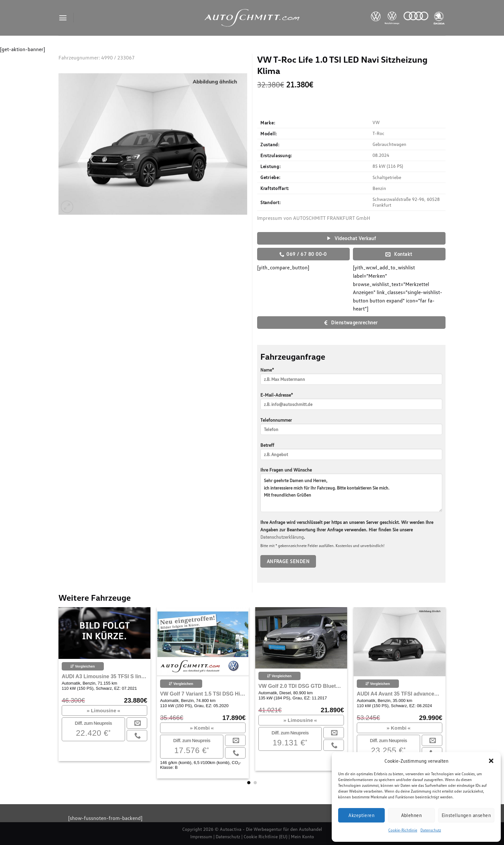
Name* (351, 378)
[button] (491, 761)
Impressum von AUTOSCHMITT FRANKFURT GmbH (314, 218)
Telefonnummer (351, 428)
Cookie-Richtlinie (403, 830)
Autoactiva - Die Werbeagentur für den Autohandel (271, 829)
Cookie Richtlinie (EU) (265, 836)
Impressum (201, 836)
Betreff (351, 453)
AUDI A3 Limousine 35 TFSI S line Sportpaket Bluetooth (104, 676)
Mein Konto (302, 836)
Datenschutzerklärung (282, 537)
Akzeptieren (361, 815)
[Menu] (63, 18)
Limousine (104, 710)
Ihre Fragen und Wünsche (351, 492)
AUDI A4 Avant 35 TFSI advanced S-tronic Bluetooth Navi (400, 694)
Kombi (202, 728)
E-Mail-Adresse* (351, 403)
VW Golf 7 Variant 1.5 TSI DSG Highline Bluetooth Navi (203, 694)
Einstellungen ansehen (466, 815)
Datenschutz (431, 830)
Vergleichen (83, 666)
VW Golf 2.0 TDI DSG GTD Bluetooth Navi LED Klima (301, 686)
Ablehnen (412, 815)
